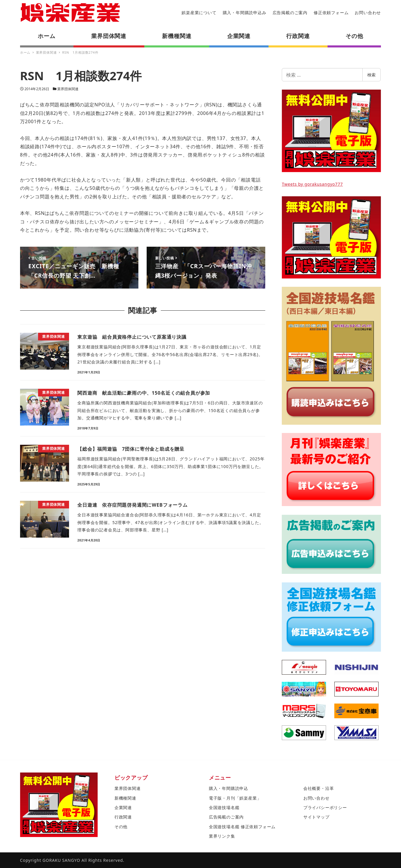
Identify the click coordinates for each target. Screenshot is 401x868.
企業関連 (123, 807)
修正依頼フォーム (331, 13)
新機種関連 (125, 798)
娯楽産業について (199, 13)
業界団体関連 (68, 89)
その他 (121, 827)
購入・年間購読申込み (245, 13)
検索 (371, 75)
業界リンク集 (222, 836)
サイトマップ (316, 817)
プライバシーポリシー (325, 807)
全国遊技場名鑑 (224, 807)
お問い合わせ (368, 13)
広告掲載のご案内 (290, 13)
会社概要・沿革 (319, 788)
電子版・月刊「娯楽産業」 (235, 798)
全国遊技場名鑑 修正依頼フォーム (242, 827)
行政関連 (123, 817)
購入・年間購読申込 (229, 788)
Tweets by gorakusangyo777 (312, 184)
